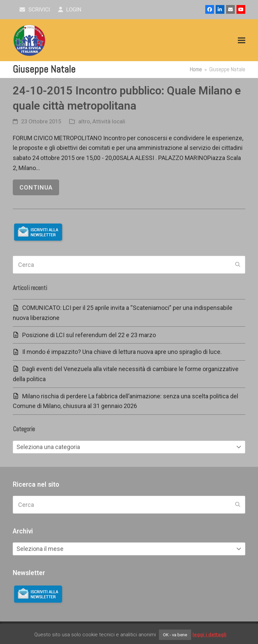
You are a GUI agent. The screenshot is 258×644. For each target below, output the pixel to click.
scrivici (35, 10)
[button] (242, 41)
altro (84, 122)
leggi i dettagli (209, 635)
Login (70, 10)
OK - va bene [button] (175, 635)
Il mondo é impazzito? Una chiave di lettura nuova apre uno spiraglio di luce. (122, 352)
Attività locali (109, 122)
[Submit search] (238, 265)
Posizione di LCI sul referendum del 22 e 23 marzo (89, 335)
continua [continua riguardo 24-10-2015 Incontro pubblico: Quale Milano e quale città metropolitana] (36, 187)
